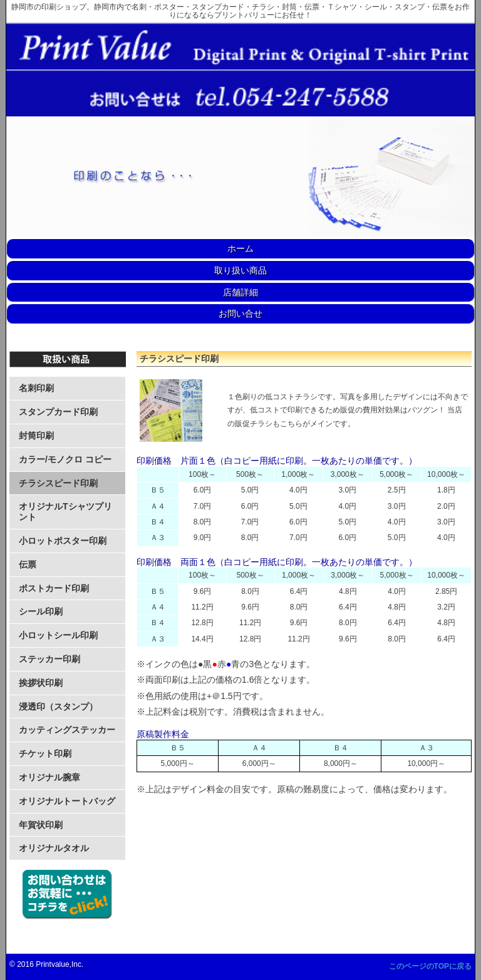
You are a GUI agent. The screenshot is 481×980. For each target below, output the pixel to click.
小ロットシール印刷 (58, 635)
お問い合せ (240, 314)
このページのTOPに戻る (430, 966)
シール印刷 (41, 611)
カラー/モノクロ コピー (65, 459)
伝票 (28, 564)
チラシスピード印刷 (58, 483)
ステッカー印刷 (49, 659)
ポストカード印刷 (54, 588)
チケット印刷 (45, 753)
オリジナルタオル (54, 848)
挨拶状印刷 (41, 683)
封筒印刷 (36, 436)
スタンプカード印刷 (58, 412)
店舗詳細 (240, 292)
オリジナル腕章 (49, 777)
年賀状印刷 (41, 825)
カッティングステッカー (67, 730)
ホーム (240, 248)
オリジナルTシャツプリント (65, 512)
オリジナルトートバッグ (67, 801)
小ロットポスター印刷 (63, 541)
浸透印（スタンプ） (58, 707)
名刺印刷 (36, 388)
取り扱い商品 (240, 270)
